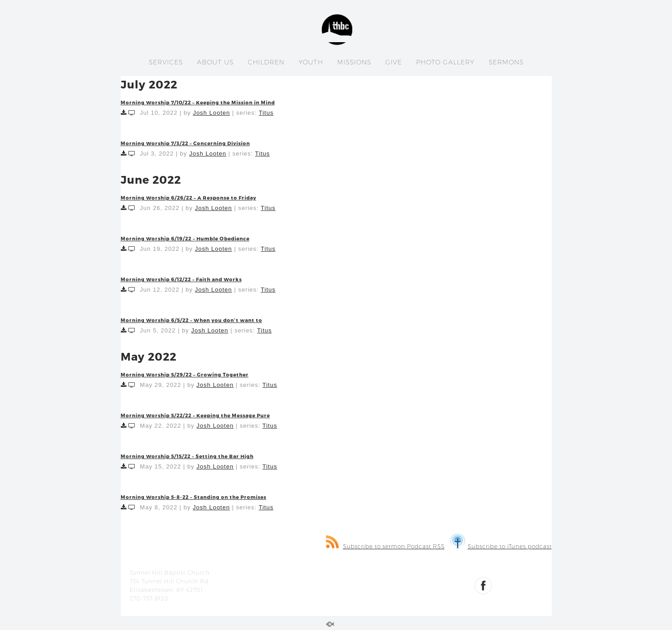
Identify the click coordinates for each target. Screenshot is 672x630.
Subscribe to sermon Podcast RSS (385, 546)
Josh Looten (211, 113)
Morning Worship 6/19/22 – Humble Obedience (185, 238)
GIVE (394, 62)
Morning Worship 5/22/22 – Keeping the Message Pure (195, 415)
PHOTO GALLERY (445, 62)
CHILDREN (266, 62)
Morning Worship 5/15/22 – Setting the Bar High (187, 456)
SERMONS (506, 62)
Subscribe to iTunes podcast (501, 546)
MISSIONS (354, 62)
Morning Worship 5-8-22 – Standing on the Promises (194, 497)
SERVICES (166, 62)
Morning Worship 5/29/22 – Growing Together (185, 374)
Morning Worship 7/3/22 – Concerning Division (185, 143)
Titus (266, 113)
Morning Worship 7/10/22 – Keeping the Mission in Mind (198, 102)
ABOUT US (215, 62)
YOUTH (311, 62)
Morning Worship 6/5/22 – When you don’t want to (191, 320)
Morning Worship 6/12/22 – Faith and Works (181, 279)
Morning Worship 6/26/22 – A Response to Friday (189, 198)
